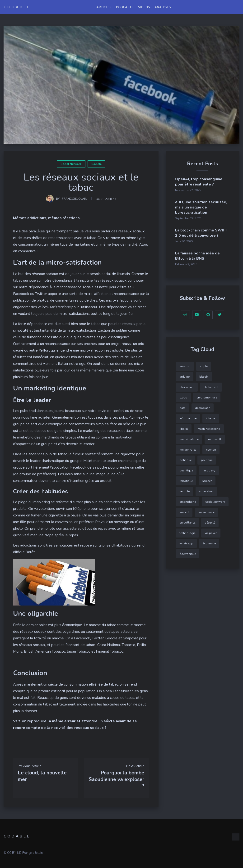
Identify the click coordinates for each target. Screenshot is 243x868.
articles (104, 7)
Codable (17, 7)
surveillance (187, 523)
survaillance (206, 512)
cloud (183, 398)
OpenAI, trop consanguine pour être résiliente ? (199, 182)
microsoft (215, 439)
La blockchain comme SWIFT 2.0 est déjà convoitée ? (201, 233)
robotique (186, 481)
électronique (188, 554)
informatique (188, 418)
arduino (185, 377)
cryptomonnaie (207, 398)
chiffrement (211, 387)
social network (71, 164)
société (96, 164)
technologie (187, 533)
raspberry (209, 470)
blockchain (187, 387)
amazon (185, 366)
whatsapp (186, 543)
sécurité (210, 523)
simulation (206, 491)
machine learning (209, 429)
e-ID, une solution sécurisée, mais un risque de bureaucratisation (201, 207)
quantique (186, 470)
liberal (184, 429)
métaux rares (188, 450)
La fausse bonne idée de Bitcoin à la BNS (197, 256)
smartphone (188, 502)
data (182, 408)
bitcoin (204, 377)
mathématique (189, 439)
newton (211, 450)
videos (144, 7)
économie (209, 543)
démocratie (203, 408)
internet (211, 418)
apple (204, 366)
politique (185, 460)
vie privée (211, 533)
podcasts (125, 7)
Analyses (163, 7)
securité (185, 491)
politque (207, 460)
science (207, 481)
